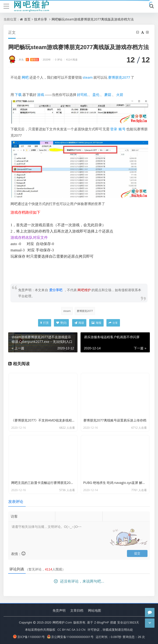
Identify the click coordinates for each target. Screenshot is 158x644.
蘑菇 (108, 94)
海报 (96, 323)
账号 (122, 129)
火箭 (120, 94)
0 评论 (57, 59)
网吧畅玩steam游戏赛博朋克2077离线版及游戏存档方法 (93, 19)
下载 (18, 94)
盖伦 (96, 94)
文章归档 (77, 610)
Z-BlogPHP (102, 622)
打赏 (45, 323)
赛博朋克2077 (119, 77)
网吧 (25, 77)
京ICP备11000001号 (29, 637)
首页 (27, 19)
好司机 (82, 94)
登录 (114, 129)
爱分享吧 (56, 290)
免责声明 (59, 610)
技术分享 (41, 19)
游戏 (41, 94)
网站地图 (95, 610)
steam (88, 77)
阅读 (79, 323)
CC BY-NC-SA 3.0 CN (71, 630)
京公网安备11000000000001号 (70, 637)
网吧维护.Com (62, 622)
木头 (29, 59)
